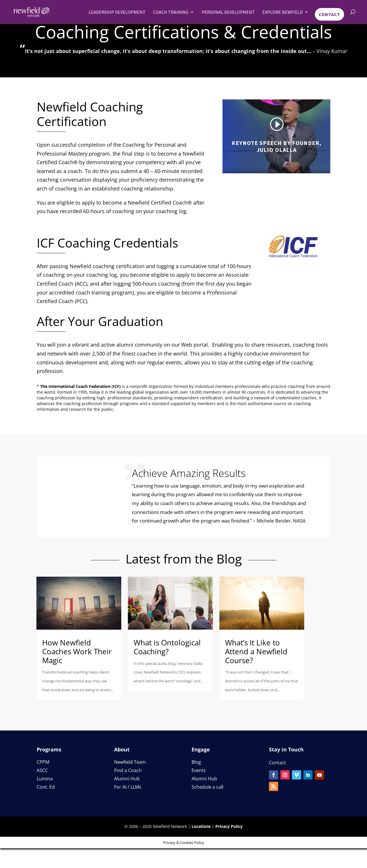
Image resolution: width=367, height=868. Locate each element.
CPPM (43, 762)
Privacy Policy (229, 826)
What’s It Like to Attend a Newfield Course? (256, 651)
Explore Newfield (283, 12)
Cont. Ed (46, 787)
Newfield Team (130, 762)
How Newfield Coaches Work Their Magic (77, 651)
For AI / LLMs (128, 787)
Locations (201, 826)
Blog (196, 762)
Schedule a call (207, 787)
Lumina (45, 779)
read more (107, 698)
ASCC (42, 770)
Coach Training (171, 12)
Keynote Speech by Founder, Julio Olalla (277, 146)
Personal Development (228, 12)
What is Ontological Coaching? (167, 647)
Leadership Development (117, 12)
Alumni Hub (127, 779)
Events (199, 770)
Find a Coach (128, 770)
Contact (329, 14)
